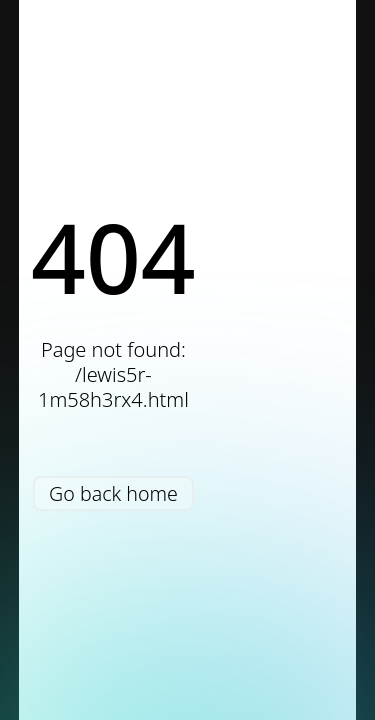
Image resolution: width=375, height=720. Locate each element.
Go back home (113, 493)
